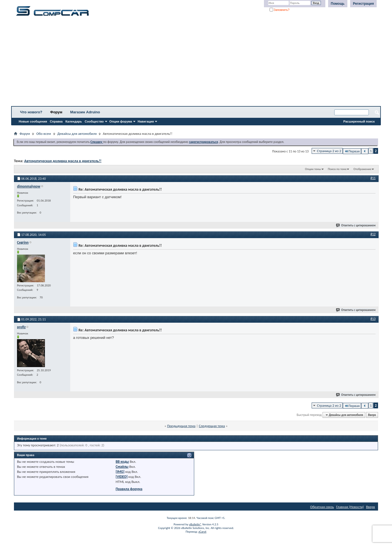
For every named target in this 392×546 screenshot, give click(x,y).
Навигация (146, 121)
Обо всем (44, 134)
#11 (373, 178)
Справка (56, 121)
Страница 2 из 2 (329, 151)
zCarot (202, 532)
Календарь (74, 121)
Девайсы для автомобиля (77, 134)
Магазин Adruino (85, 112)
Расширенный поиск (359, 121)
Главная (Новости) (350, 507)
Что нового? (31, 112)
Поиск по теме (337, 169)
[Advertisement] (174, 63)
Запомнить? (280, 10)
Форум (56, 112)
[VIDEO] (122, 477)
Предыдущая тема (181, 426)
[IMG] (120, 472)
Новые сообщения (33, 121)
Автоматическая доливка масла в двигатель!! (63, 161)
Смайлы (122, 467)
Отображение (362, 169)
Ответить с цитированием (356, 225)
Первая (352, 151)
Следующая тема (212, 426)
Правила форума (129, 489)
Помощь (338, 4)
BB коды (122, 462)
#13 (373, 319)
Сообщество (94, 121)
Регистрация (363, 4)
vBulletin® (195, 524)
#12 (373, 234)
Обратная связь (322, 507)
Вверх (372, 415)
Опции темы (313, 169)
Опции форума (121, 121)
